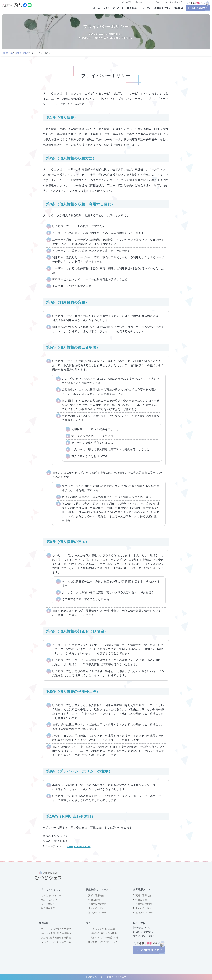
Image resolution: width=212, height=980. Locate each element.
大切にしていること (114, 8)
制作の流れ (127, 2)
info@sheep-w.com (80, 846)
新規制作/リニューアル (139, 8)
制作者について (143, 2)
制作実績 (178, 8)
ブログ (158, 2)
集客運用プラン (163, 8)
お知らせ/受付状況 (174, 2)
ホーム (97, 8)
